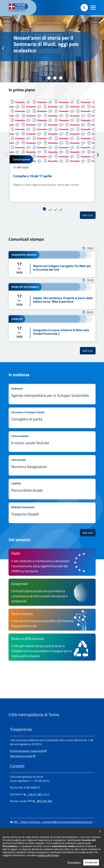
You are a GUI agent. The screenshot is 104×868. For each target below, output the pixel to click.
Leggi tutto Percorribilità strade (52, 489)
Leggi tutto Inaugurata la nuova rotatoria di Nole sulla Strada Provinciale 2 (52, 328)
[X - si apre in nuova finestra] (34, 849)
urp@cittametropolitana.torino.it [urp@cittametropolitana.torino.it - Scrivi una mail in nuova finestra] (31, 829)
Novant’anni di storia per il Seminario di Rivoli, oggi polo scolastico (46, 44)
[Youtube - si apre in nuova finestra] (39, 849)
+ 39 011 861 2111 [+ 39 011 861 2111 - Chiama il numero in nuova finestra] (36, 794)
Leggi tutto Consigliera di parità (52, 418)
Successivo (100, 49)
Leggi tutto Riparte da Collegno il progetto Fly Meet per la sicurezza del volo (52, 264)
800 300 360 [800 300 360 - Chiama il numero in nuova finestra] (42, 801)
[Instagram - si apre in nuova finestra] (18, 849)
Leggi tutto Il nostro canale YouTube (52, 442)
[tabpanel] (52, 49)
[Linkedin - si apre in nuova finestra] (23, 849)
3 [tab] (55, 78)
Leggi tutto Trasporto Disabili (52, 513)
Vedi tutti (89, 215)
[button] (93, 8)
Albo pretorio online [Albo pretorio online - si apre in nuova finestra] (21, 756)
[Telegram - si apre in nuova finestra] (29, 849)
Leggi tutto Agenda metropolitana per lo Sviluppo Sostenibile (52, 394)
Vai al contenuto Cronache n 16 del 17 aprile (52, 151)
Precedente (4, 49)
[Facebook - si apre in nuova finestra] (12, 849)
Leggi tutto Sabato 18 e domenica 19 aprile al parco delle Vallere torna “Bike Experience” (52, 296)
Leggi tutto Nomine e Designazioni (52, 465)
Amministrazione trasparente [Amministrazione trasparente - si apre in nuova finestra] (27, 751)
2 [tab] (49, 78)
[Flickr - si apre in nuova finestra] (45, 849)
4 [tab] (61, 78)
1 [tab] (43, 78)
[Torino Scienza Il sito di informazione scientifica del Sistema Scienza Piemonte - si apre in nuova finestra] (52, 620)
